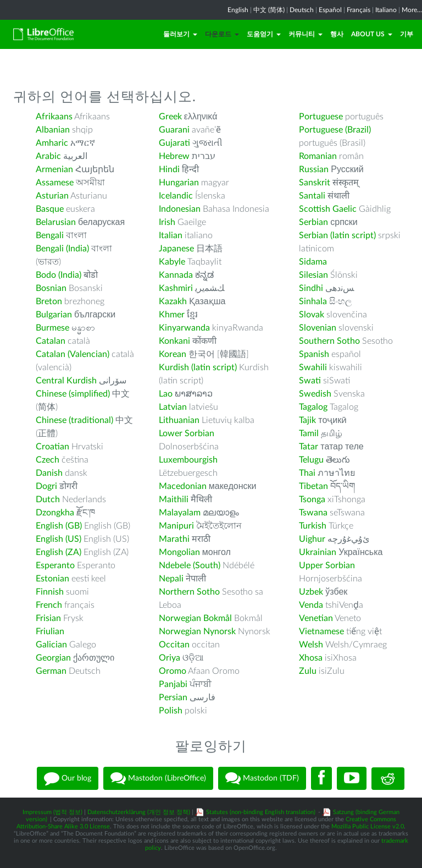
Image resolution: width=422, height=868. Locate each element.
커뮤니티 (306, 34)
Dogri (46, 486)
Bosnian (51, 288)
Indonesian (180, 209)
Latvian (173, 407)
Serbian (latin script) (337, 235)
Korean (173, 354)
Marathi (174, 539)
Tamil (309, 433)
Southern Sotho (329, 341)
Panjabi (173, 684)
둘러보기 (180, 34)
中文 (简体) (269, 10)
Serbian (313, 222)
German (51, 671)
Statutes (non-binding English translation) (261, 812)
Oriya (170, 658)
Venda (311, 605)
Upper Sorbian (327, 565)
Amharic (52, 143)
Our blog (68, 778)
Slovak (312, 315)
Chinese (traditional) (74, 420)
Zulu (308, 671)
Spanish (314, 354)
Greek (170, 117)
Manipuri (176, 526)
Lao (166, 394)
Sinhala (313, 301)
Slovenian (318, 328)
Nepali (171, 579)
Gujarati (174, 143)
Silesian (313, 275)
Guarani (174, 130)
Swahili (314, 367)
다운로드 (222, 34)
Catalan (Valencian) (73, 354)
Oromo (173, 671)
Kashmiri (176, 288)
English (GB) (59, 526)
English (238, 10)
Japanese (176, 249)
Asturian (52, 196)
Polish (171, 711)
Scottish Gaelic (328, 209)
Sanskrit (315, 183)
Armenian (54, 169)
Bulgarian (54, 315)
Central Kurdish (66, 381)
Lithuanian (179, 420)
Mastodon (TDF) (262, 778)
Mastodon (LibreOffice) (158, 778)
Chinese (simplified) (73, 394)
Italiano (386, 10)
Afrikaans (54, 117)
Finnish (50, 592)
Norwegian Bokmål (195, 618)
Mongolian (179, 552)
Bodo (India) (59, 275)
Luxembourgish (188, 460)
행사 (337, 34)
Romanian (318, 156)
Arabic (48, 156)
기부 (407, 34)
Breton (49, 301)
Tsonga (312, 499)
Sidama (313, 262)
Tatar (309, 447)
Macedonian (183, 486)
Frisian (48, 618)
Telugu (311, 460)
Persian (173, 697)
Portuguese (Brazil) (335, 130)
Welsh (311, 645)
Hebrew (174, 156)
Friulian (50, 631)
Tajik (307, 420)
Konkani (174, 341)
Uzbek (311, 592)
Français (359, 10)
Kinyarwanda (184, 328)
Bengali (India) (62, 249)
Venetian (316, 618)
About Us (372, 34)
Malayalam (180, 513)
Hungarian (179, 183)
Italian (171, 235)
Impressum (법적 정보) (52, 812)
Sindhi (311, 288)
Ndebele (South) (190, 565)
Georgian (53, 658)
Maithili (174, 499)
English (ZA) (59, 552)
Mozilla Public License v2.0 (368, 826)
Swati (310, 381)
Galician (51, 645)
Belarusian (56, 222)
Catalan (51, 341)
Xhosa (311, 658)
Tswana (313, 513)
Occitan (174, 645)
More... (412, 10)
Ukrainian (318, 552)
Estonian (52, 579)
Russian (314, 169)
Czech (48, 460)
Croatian (52, 447)
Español (330, 10)
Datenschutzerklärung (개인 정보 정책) (139, 812)
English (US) (59, 539)
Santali (312, 196)
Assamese (55, 183)
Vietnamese (321, 631)
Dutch (48, 499)
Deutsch (302, 10)
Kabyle (172, 262)
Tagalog (313, 407)
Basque (50, 209)
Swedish (315, 394)
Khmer (172, 315)
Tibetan (313, 486)
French (49, 605)
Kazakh (173, 301)
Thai (307, 473)
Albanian (53, 130)
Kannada (176, 275)
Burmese (52, 328)
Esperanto (55, 565)
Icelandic (176, 196)
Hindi (169, 169)
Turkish (313, 526)
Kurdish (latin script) (198, 367)
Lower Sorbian (187, 433)
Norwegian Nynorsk (197, 631)
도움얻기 (264, 34)
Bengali (50, 235)
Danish (49, 473)
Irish (167, 222)
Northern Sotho (189, 592)
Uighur (312, 539)
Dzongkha (55, 513)
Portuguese (321, 117)
